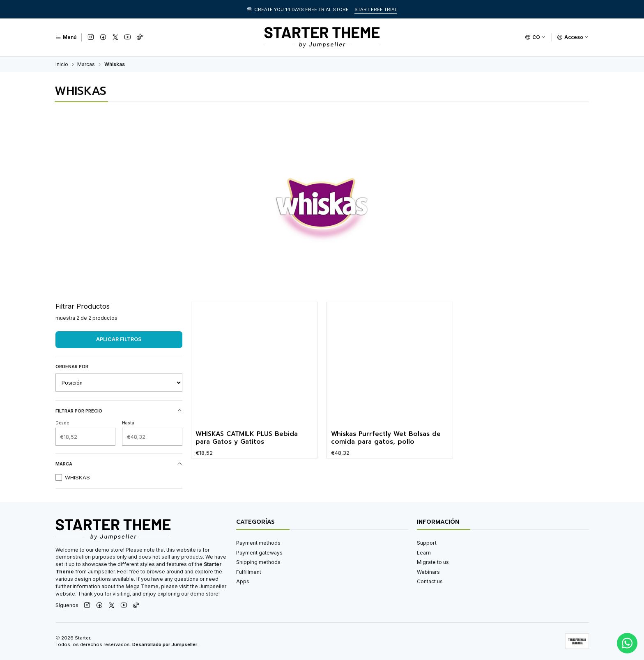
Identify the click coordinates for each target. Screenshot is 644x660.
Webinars (428, 572)
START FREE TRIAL (376, 9)
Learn (424, 553)
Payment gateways (259, 553)
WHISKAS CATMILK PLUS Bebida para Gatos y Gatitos (247, 450)
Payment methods (258, 543)
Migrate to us (433, 562)
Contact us (430, 581)
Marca (119, 464)
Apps (243, 581)
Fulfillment (249, 572)
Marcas (86, 64)
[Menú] (66, 37)
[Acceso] (573, 37)
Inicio (62, 64)
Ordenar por (72, 367)
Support (427, 543)
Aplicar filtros (119, 339)
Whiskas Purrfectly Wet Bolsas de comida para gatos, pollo (386, 459)
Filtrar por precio (119, 411)
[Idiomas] (535, 37)
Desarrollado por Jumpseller (165, 644)
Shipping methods (258, 562)
